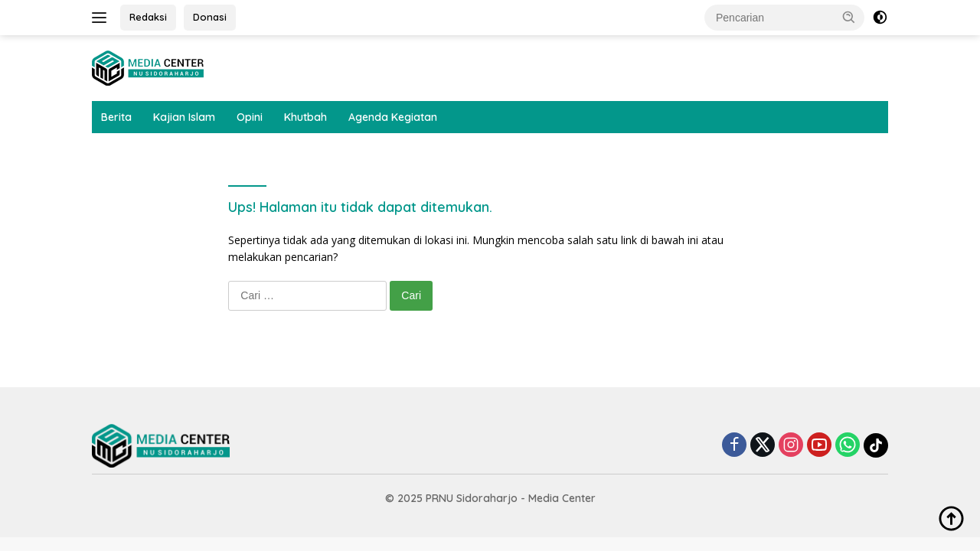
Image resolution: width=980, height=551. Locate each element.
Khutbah (305, 117)
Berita (116, 117)
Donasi (210, 17)
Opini (250, 117)
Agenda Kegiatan (393, 117)
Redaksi (148, 17)
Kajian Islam (184, 117)
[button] (849, 17)
